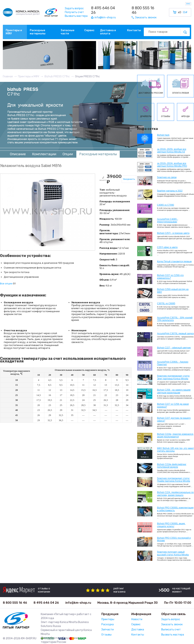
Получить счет (74, 12)
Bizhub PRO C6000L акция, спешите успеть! (171, 525)
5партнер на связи (167, 177)
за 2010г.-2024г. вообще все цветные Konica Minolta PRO (172, 165)
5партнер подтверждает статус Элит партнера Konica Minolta (173, 377)
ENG (188, 4)
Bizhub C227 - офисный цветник (174, 348)
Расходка (108, 624)
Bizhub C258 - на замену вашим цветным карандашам (174, 391)
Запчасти (108, 630)
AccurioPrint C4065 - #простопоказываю (168, 220)
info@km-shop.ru (78, 603)
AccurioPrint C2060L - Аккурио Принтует (173, 363)
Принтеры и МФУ (14, 32)
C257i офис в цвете (167, 247)
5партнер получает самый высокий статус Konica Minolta (173, 553)
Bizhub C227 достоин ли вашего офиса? (174, 419)
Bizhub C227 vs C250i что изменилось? (170, 277)
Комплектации (44, 154)
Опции (68, 154)
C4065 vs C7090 (165, 205)
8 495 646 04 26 (103, 10)
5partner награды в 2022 (170, 191)
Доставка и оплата (108, 32)
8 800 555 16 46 (143, 10)
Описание (18, 154)
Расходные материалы (38, 32)
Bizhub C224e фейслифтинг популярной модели (172, 466)
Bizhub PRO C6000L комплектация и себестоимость (175, 509)
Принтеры (108, 619)
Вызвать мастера (76, 16)
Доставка (138, 630)
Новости (137, 619)
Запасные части (67, 32)
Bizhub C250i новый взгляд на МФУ (173, 291)
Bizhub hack (163, 135)
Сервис (89, 30)
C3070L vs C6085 (166, 303)
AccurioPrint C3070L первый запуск (175, 334)
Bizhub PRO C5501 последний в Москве (174, 539)
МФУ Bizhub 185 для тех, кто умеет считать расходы (175, 450)
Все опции (6, 284)
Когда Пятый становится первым (174, 261)
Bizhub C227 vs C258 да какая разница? (173, 405)
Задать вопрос (74, 8)
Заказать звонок (172, 624)
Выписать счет (171, 630)
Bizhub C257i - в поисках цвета (173, 233)
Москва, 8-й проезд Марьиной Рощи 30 (128, 603)
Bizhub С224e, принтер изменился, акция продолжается (175, 435)
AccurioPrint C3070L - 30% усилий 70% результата (175, 319)
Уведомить (129, 179)
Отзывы (106, 635)
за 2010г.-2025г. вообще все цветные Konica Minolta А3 (172, 151)
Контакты (134, 30)
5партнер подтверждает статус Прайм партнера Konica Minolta (174, 480)
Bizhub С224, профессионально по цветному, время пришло (175, 494)
